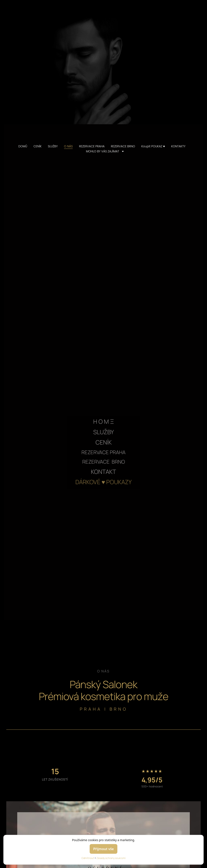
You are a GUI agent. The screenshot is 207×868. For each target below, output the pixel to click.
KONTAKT (103, 472)
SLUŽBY (53, 146)
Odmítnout (88, 858)
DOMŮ (23, 146)
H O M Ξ (104, 421)
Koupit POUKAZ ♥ (153, 146)
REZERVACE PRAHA (92, 146)
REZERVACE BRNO (123, 146)
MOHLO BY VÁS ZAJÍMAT (105, 151)
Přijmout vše (103, 849)
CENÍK (37, 146)
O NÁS (68, 146)
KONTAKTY (178, 146)
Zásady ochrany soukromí (111, 858)
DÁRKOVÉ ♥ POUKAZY (104, 482)
